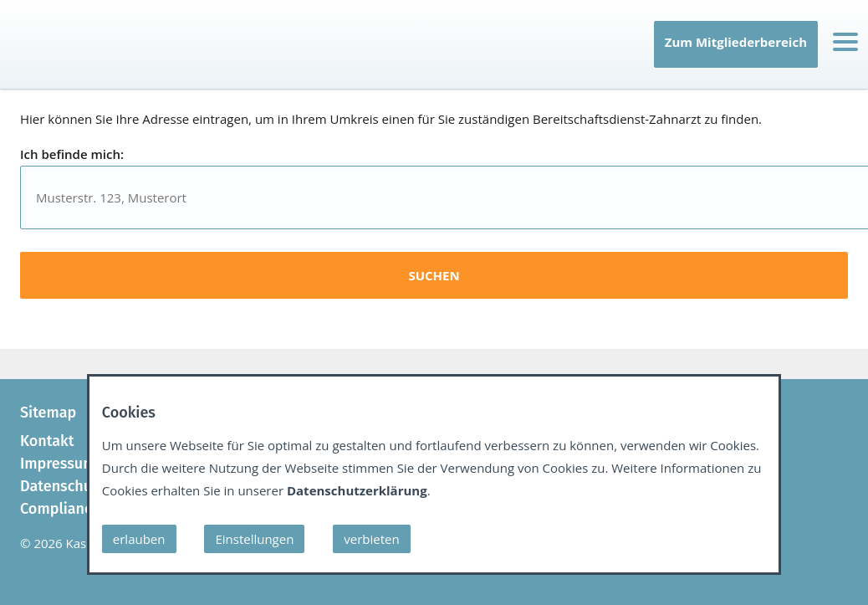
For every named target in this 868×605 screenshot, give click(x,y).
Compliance (60, 509)
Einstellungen (254, 539)
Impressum (58, 464)
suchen (434, 275)
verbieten (371, 539)
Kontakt (47, 441)
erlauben (139, 539)
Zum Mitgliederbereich (736, 42)
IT (24, 64)
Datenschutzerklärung (357, 490)
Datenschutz (62, 486)
